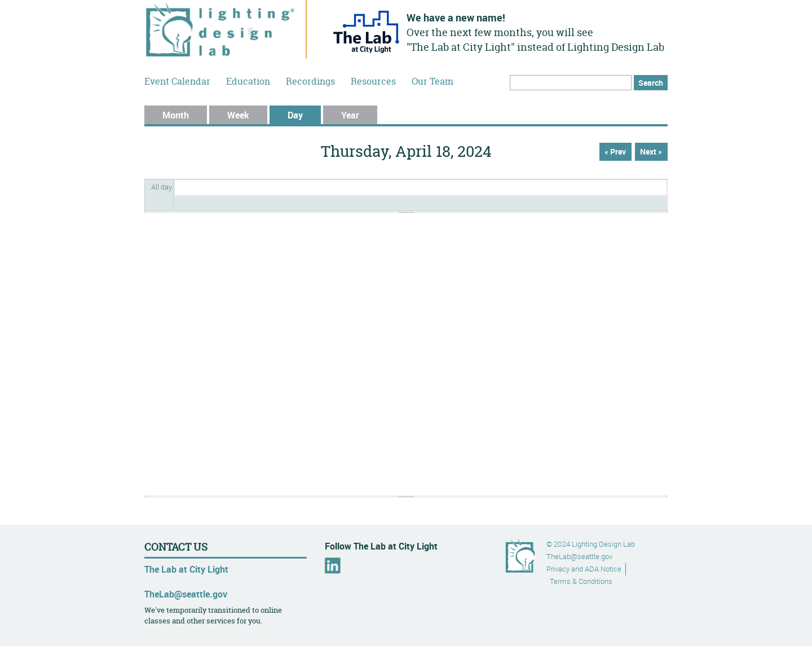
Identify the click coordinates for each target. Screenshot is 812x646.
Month (176, 115)
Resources (373, 81)
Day (304, 115)
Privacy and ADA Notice (584, 569)
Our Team (433, 81)
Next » (651, 152)
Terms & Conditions (581, 581)
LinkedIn (333, 566)
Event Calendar (177, 81)
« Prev (615, 152)
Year (350, 115)
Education (248, 81)
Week (238, 115)
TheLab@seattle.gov (186, 594)
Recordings (310, 81)
